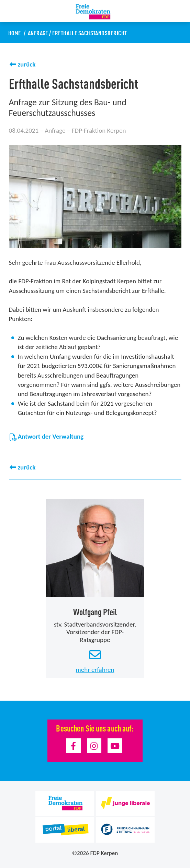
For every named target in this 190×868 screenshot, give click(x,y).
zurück (27, 64)
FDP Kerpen (104, 853)
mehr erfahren (95, 669)
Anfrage (38, 33)
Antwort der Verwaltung (46, 436)
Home (15, 33)
